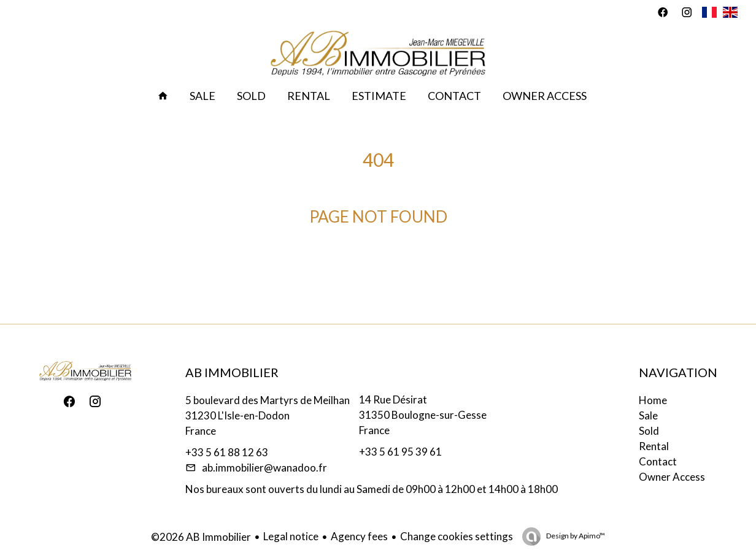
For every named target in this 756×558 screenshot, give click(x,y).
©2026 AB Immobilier (201, 537)
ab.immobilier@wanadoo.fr (264, 468)
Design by (575, 536)
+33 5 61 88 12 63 (227, 452)
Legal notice (291, 536)
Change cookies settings (457, 536)
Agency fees (359, 536)
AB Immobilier (232, 372)
